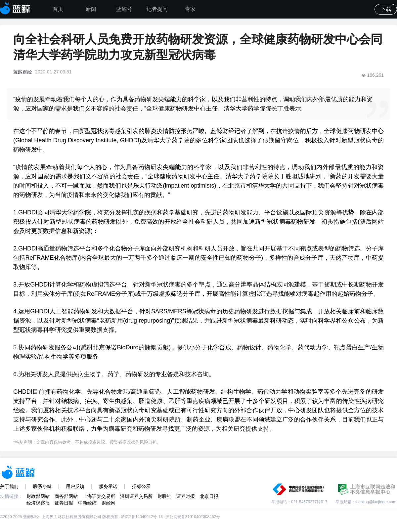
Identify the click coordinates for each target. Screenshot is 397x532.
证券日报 (64, 503)
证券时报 (186, 496)
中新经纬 (87, 503)
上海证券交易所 (99, 496)
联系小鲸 (42, 486)
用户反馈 (75, 486)
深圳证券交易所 (136, 496)
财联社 (164, 496)
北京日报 (209, 496)
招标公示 (141, 486)
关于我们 (9, 486)
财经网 (109, 503)
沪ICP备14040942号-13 (142, 517)
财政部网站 (38, 496)
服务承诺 (108, 486)
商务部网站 (66, 496)
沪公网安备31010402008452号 (193, 517)
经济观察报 (38, 503)
